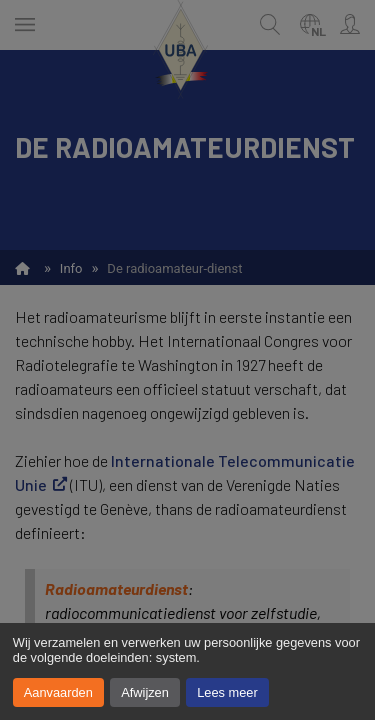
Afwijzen (145, 692)
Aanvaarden (58, 692)
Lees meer (227, 692)
